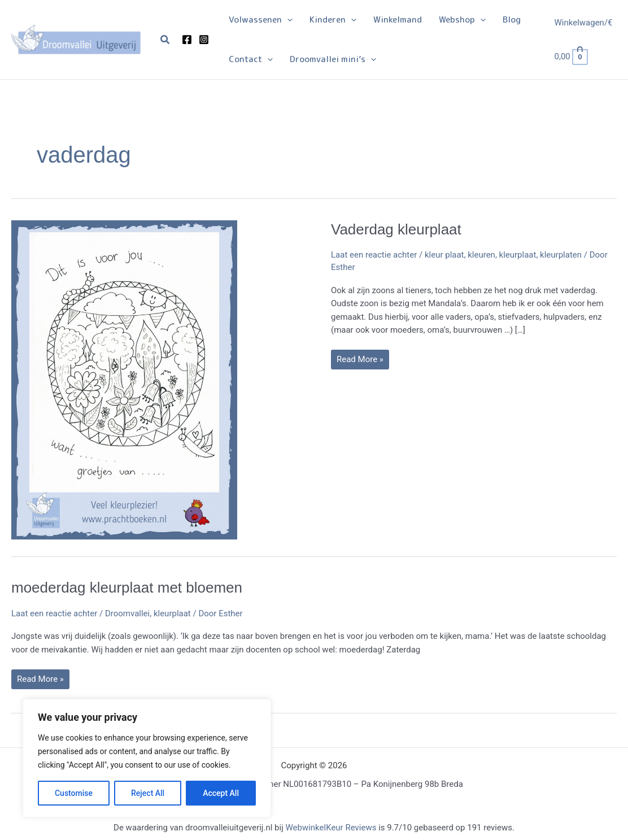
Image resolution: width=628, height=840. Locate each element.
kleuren (481, 255)
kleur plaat (444, 255)
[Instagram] (204, 40)
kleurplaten (561, 255)
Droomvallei (127, 613)
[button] (165, 40)
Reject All (148, 793)
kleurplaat (518, 255)
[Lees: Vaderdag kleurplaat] (124, 379)
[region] (147, 758)
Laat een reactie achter (374, 255)
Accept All (221, 793)
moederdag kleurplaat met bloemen (127, 587)
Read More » (360, 362)
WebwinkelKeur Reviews (331, 828)
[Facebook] (187, 40)
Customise (74, 793)
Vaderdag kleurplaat (396, 229)
